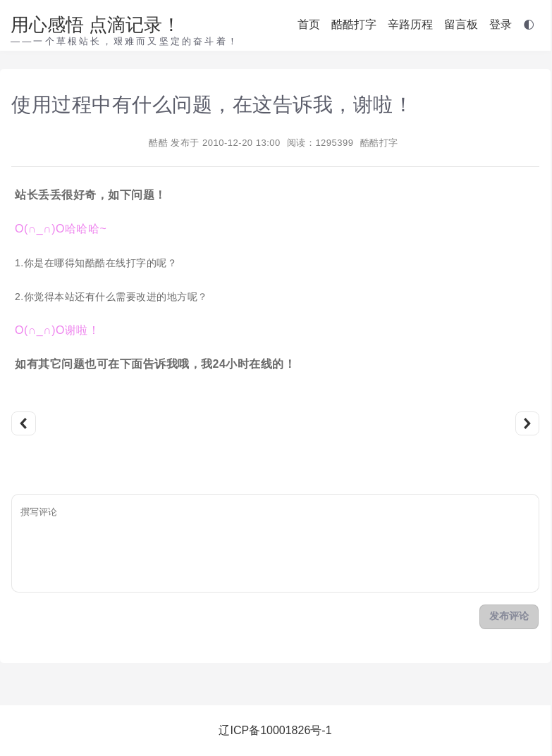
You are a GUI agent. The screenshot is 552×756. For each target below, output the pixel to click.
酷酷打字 (354, 24)
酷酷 (158, 143)
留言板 (461, 24)
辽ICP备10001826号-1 (275, 730)
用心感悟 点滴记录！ (96, 25)
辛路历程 (410, 24)
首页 (309, 24)
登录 (501, 24)
